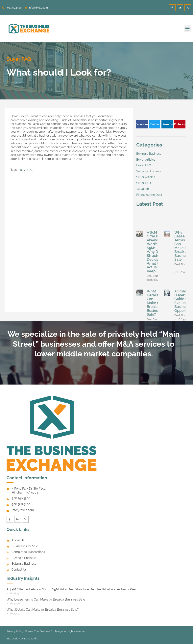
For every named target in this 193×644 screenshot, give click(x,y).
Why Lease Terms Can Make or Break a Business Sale (182, 312)
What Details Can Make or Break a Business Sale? (154, 369)
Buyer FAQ (14, 59)
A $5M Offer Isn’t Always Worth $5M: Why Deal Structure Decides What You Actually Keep (155, 318)
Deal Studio (31, 639)
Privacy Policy (15, 631)
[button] (187, 29)
